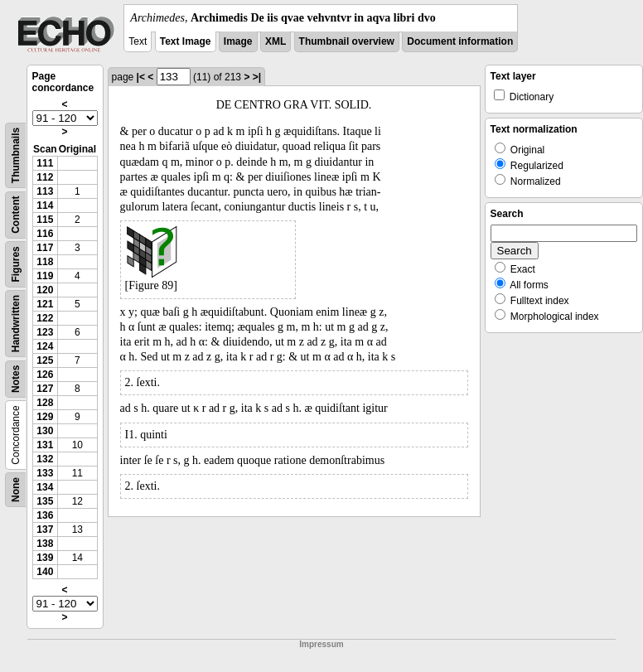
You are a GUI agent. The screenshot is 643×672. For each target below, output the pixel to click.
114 (45, 205)
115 (45, 220)
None (16, 490)
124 (45, 346)
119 (45, 276)
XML (276, 41)
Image (238, 41)
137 (45, 529)
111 (45, 163)
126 (45, 375)
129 (45, 417)
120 (45, 290)
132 (45, 459)
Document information (460, 41)
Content (16, 215)
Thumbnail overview (347, 41)
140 (45, 572)
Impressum (321, 644)
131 (45, 445)
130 (45, 431)
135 (45, 501)
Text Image (186, 41)
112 (45, 177)
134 (45, 487)
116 (45, 234)
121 (45, 304)
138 (45, 544)
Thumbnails (16, 155)
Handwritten (16, 324)
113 (45, 191)
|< (141, 77)
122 (45, 318)
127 (45, 389)
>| (257, 77)
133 (45, 473)
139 (45, 558)
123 (45, 332)
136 (45, 515)
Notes (16, 379)
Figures (16, 264)
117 (45, 248)
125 (45, 360)
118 (45, 262)
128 (45, 403)
